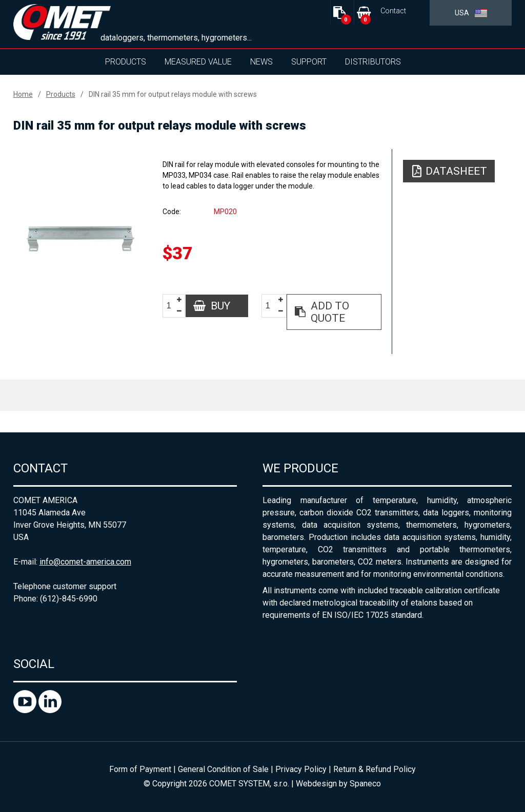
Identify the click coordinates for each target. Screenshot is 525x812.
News (261, 62)
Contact (393, 11)
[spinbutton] (173, 306)
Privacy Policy (301, 769)
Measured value (198, 62)
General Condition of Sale (223, 769)
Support (309, 62)
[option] (81, 239)
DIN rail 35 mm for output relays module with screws (173, 94)
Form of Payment (140, 769)
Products (126, 62)
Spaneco (365, 784)
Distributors (373, 62)
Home (23, 94)
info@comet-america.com (85, 562)
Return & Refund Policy (375, 769)
